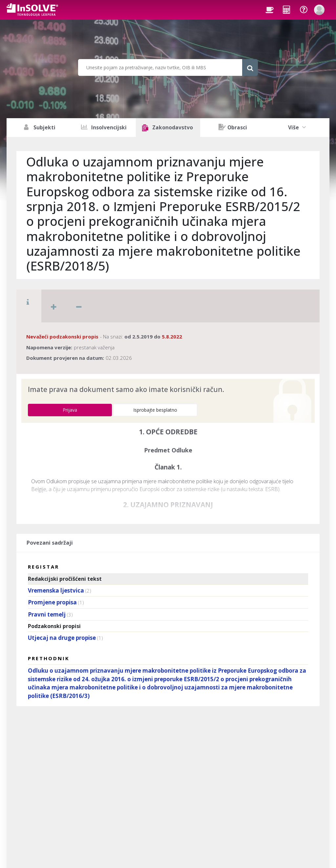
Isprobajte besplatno (155, 410)
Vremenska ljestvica (56, 590)
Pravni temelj (47, 614)
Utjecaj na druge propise (62, 638)
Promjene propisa (52, 602)
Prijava (70, 410)
